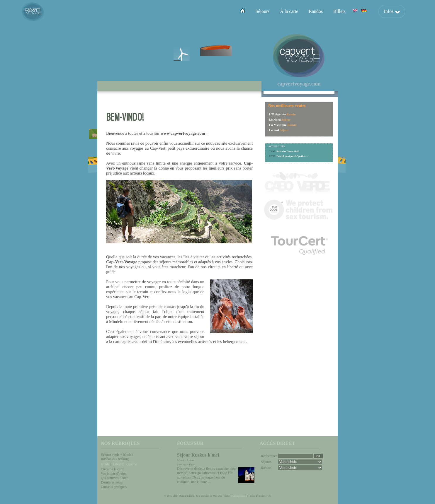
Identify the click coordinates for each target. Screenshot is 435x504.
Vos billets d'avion (114, 474)
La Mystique (278, 125)
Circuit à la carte (113, 469)
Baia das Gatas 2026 (288, 151)
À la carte (289, 11)
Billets (339, 11)
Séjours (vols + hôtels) (117, 455)
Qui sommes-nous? (114, 478)
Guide (105, 464)
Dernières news (112, 482)
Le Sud (274, 130)
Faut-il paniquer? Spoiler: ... (293, 156)
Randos (316, 11)
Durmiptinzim (239, 496)
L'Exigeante (277, 114)
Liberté (118, 464)
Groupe (132, 464)
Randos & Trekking (115, 459)
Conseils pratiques (114, 487)
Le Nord (275, 119)
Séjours (262, 11)
